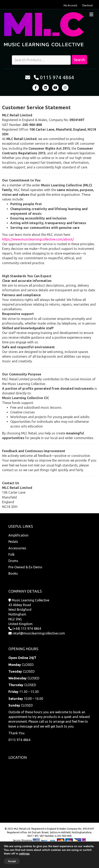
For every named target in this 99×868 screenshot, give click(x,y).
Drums (13, 561)
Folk (11, 554)
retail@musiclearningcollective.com (39, 633)
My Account (70, 5)
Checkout (87, 5)
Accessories (17, 548)
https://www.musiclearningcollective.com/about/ (38, 239)
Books (13, 573)
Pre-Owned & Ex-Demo (25, 567)
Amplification (18, 535)
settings (24, 854)
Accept (12, 861)
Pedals (13, 542)
